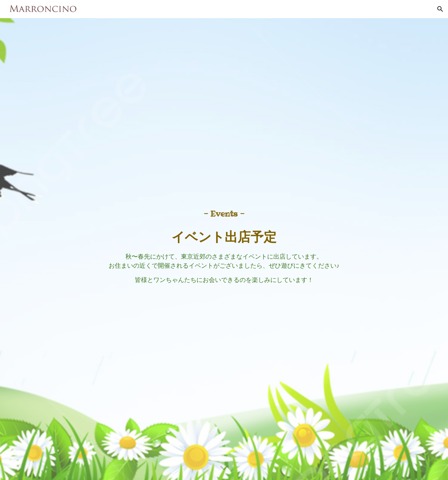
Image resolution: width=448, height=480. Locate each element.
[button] (440, 9)
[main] (224, 249)
